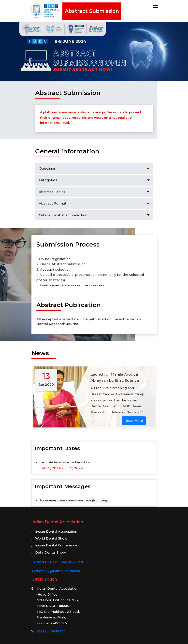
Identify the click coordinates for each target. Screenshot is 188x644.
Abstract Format (94, 203)
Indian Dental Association (56, 531)
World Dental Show (51, 538)
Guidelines (94, 168)
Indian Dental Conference (56, 545)
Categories (94, 180)
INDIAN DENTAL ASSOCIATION (58, 562)
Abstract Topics (94, 192)
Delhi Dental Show (51, 552)
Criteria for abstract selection (94, 215)
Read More (134, 421)
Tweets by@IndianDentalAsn (56, 571)
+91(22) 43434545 (51, 631)
